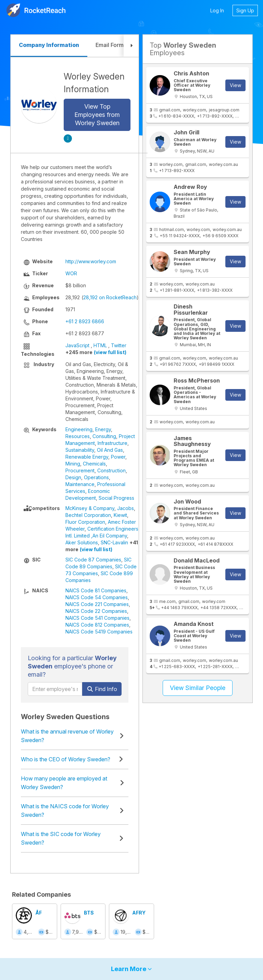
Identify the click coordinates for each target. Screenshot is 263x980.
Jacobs (126, 508)
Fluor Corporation (85, 522)
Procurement (80, 470)
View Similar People (198, 688)
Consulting (104, 436)
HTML (100, 345)
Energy (103, 429)
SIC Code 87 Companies (93, 560)
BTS (89, 913)
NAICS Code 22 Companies (96, 611)
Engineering (79, 429)
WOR (71, 273)
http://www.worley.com (91, 261)
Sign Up (245, 10)
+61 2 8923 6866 (85, 321)
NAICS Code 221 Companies (97, 604)
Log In (217, 10)
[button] (131, 46)
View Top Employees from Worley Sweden (97, 115)
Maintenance (80, 484)
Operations (96, 477)
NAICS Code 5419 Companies (99, 632)
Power (118, 457)
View (235, 85)
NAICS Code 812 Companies (97, 625)
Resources (78, 436)
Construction (111, 470)
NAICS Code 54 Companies (97, 597)
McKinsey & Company (90, 508)
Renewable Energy (87, 457)
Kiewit (120, 515)
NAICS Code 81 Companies (96, 590)
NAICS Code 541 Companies (97, 618)
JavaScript (77, 345)
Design (73, 477)
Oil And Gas (110, 450)
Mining (73, 464)
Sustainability (80, 450)
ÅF (39, 913)
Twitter (119, 345)
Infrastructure (112, 443)
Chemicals (94, 464)
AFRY (139, 913)
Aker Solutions (82, 542)
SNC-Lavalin (114, 542)
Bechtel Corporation (88, 515)
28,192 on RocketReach (110, 297)
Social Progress (116, 498)
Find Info (102, 689)
